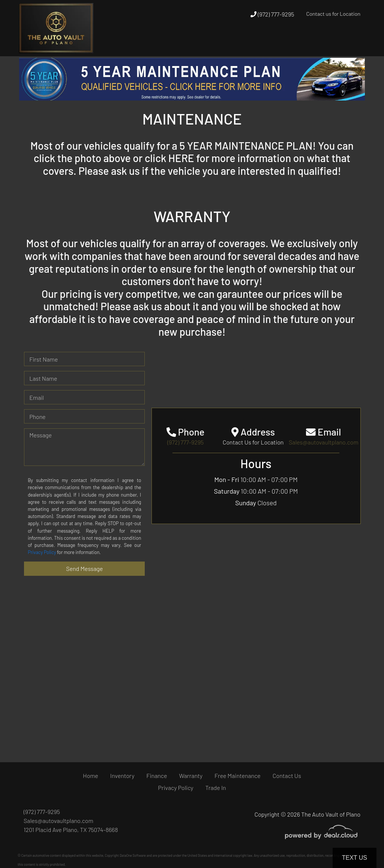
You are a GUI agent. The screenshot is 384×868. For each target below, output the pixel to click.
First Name (43, 359)
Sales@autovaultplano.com (58, 821)
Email (37, 397)
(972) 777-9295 (272, 14)
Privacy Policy (42, 552)
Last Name (43, 378)
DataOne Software (133, 855)
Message (40, 435)
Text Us (355, 858)
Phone (37, 417)
